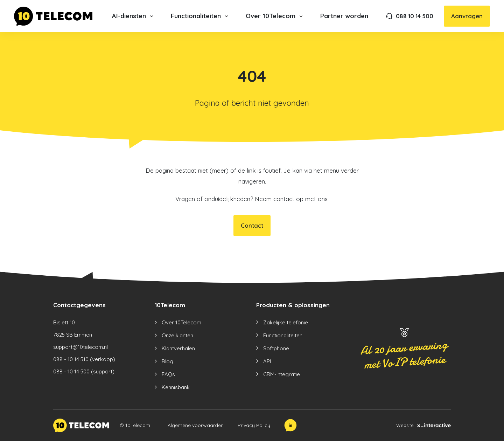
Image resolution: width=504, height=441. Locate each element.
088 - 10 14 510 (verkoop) (84, 359)
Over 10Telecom (181, 322)
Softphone (276, 348)
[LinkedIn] (290, 425)
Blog (167, 361)
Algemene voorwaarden (196, 425)
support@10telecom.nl (80, 347)
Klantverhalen (178, 348)
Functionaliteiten (283, 335)
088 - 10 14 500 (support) (84, 371)
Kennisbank (176, 387)
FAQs (168, 374)
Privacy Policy (254, 425)
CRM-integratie (282, 374)
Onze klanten (177, 335)
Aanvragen (467, 16)
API (267, 361)
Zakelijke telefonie (286, 322)
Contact (252, 225)
